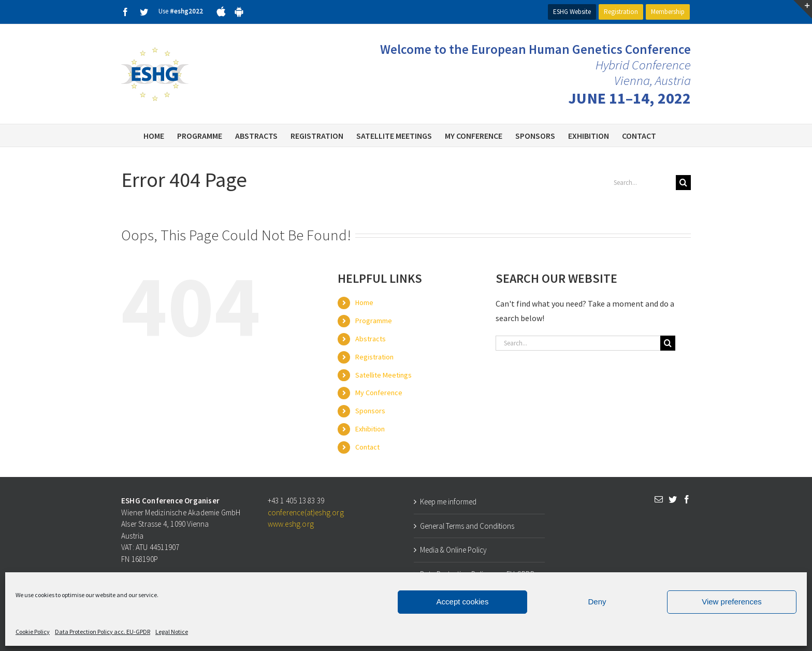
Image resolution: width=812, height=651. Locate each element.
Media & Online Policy (453, 550)
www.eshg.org (291, 524)
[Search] (683, 183)
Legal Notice (172, 632)
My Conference (379, 393)
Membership (668, 12)
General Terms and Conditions (467, 526)
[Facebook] (687, 499)
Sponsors (370, 411)
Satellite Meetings (383, 375)
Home (364, 302)
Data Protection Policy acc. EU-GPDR (103, 632)
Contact (367, 447)
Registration (621, 12)
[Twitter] (673, 499)
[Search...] (641, 183)
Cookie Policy (33, 632)
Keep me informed (448, 502)
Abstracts (371, 339)
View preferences (732, 602)
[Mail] (659, 499)
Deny (597, 602)
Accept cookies (463, 602)
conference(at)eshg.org (306, 512)
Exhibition (370, 429)
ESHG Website (572, 12)
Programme (374, 321)
